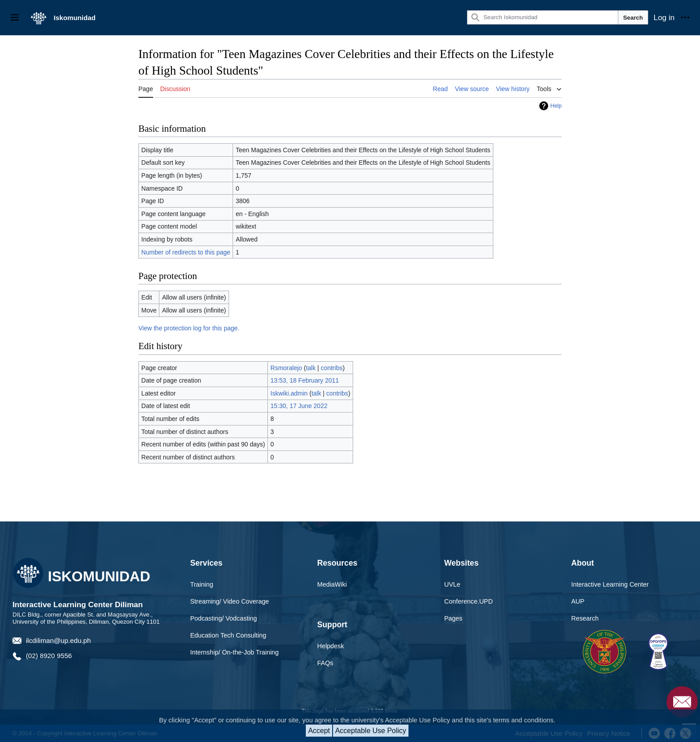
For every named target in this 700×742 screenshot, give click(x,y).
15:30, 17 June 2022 (299, 406)
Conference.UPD (469, 601)
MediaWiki (332, 584)
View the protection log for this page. (189, 328)
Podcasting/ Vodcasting (224, 618)
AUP (578, 601)
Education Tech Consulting (228, 635)
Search (633, 18)
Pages (453, 618)
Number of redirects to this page (186, 252)
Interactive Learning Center (610, 584)
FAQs (325, 663)
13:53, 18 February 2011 (305, 380)
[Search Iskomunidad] (543, 17)
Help (556, 106)
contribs (331, 368)
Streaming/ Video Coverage (230, 601)
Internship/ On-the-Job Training (234, 652)
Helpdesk (331, 646)
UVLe (452, 584)
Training (202, 584)
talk (311, 368)
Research (585, 618)
